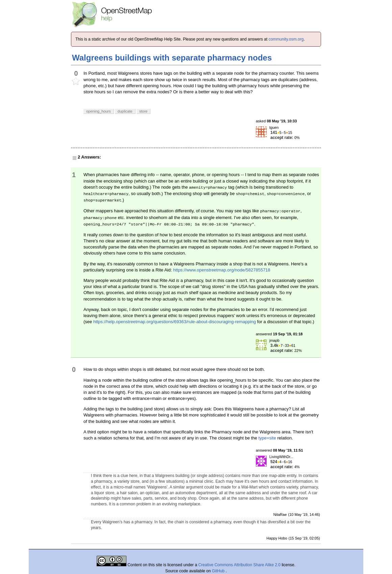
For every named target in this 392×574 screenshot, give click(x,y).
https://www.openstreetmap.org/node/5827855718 (222, 270)
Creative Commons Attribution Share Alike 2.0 (239, 565)
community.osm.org (286, 39)
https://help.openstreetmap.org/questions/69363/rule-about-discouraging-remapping (175, 322)
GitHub (219, 571)
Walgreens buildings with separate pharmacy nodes (172, 58)
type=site (267, 438)
